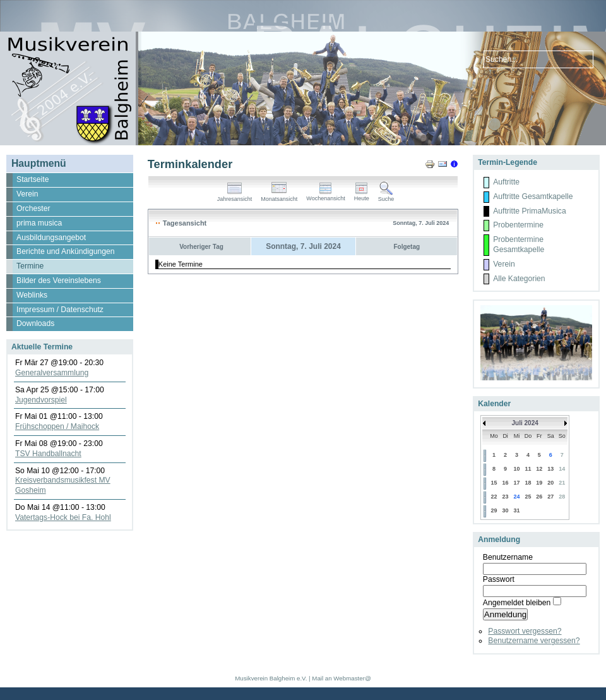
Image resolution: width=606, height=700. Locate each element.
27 (550, 497)
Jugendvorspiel (41, 400)
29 (494, 510)
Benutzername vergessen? (534, 641)
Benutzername (508, 557)
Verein (504, 264)
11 (528, 469)
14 (562, 469)
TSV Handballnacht (48, 454)
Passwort (499, 579)
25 (528, 497)
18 (528, 483)
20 (550, 483)
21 (562, 483)
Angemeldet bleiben (517, 603)
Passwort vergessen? (525, 631)
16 (506, 483)
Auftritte (506, 182)
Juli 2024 (525, 423)
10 (517, 469)
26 (539, 497)
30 (506, 510)
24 (517, 497)
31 (517, 510)
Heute (362, 196)
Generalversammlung (52, 373)
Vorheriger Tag (201, 247)
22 (494, 497)
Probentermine (518, 225)
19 (539, 483)
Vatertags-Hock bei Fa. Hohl (63, 517)
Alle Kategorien (519, 279)
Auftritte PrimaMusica (530, 211)
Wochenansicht (325, 196)
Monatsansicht (279, 196)
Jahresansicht (235, 196)
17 (517, 483)
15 (494, 483)
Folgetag (407, 247)
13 (550, 469)
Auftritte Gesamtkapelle (533, 196)
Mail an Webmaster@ (341, 678)
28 (562, 497)
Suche (386, 196)
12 (539, 469)
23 (506, 497)
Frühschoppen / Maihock (57, 426)
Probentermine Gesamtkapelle (519, 244)
